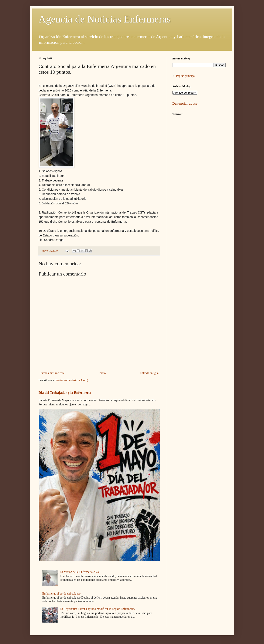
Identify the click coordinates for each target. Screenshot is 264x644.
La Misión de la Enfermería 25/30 (80, 572)
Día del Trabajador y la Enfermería (65, 393)
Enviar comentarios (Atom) (72, 380)
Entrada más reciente (52, 373)
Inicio (102, 373)
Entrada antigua (149, 373)
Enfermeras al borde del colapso (61, 594)
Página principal (186, 76)
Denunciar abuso (185, 103)
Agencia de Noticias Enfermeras (105, 19)
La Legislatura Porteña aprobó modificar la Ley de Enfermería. (97, 609)
